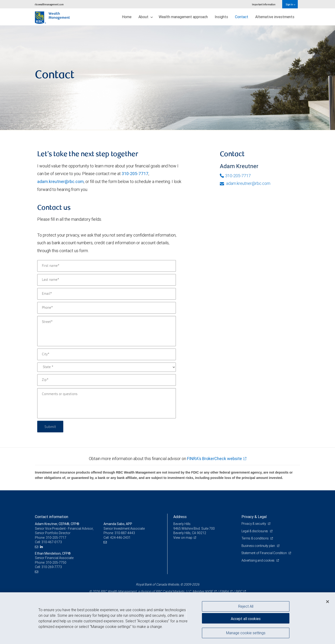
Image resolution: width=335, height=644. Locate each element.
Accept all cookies (246, 618)
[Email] (107, 294)
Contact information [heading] (52, 517)
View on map (183, 538)
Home (127, 17)
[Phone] (107, 308)
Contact (242, 17)
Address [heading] (180, 517)
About (146, 17)
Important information (264, 4)
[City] (107, 354)
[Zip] (107, 380)
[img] (167, 78)
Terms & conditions (255, 538)
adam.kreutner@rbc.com (60, 181)
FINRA (224, 591)
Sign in (290, 4)
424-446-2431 (120, 538)
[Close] (328, 602)
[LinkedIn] (42, 547)
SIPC (239, 591)
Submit (50, 426)
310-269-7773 (52, 567)
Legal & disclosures (255, 531)
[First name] (107, 266)
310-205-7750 (56, 563)
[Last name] (107, 280)
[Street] (107, 331)
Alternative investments (275, 17)
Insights (221, 17)
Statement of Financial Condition (265, 553)
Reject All (246, 606)
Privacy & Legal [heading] (254, 517)
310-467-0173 (52, 542)
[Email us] (37, 547)
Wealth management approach (183, 17)
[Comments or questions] (107, 403)
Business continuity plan (259, 546)
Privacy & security (254, 524)
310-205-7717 (135, 174)
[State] (107, 367)
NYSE (209, 591)
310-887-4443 (125, 533)
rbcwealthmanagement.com (49, 4)
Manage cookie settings (246, 633)
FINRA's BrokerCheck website (214, 459)
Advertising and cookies (258, 560)
